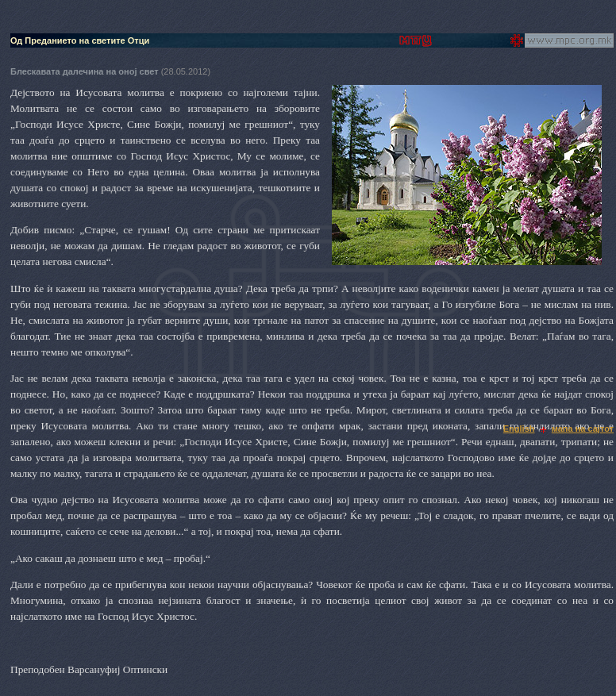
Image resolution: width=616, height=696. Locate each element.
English (519, 429)
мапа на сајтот (583, 429)
